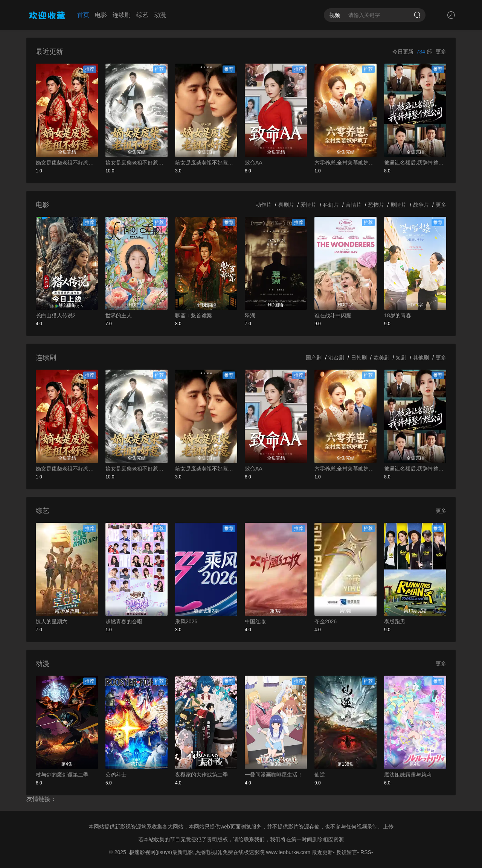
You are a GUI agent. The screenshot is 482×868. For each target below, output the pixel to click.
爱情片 (308, 205)
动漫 (160, 15)
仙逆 (320, 775)
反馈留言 (347, 852)
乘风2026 (186, 621)
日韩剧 (359, 358)
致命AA (254, 163)
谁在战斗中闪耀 (333, 315)
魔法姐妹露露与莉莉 (408, 775)
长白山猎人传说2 (56, 315)
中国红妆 (255, 621)
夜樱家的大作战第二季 (201, 775)
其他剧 (421, 358)
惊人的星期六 (52, 621)
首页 (83, 15)
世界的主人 (119, 315)
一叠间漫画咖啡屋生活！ (274, 775)
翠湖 (250, 315)
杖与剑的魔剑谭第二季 (62, 775)
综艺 (142, 15)
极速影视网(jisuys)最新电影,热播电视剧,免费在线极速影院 (197, 852)
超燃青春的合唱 (124, 621)
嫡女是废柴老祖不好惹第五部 (137, 163)
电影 (101, 15)
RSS (366, 852)
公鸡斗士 (116, 775)
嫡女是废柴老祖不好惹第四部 (67, 163)
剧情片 (398, 205)
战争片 (421, 205)
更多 (441, 52)
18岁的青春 (398, 315)
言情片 (354, 205)
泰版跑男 (395, 621)
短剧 (401, 358)
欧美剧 (381, 358)
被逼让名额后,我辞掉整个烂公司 (415, 163)
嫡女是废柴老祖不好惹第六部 (206, 163)
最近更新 (322, 852)
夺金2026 (326, 621)
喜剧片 (286, 205)
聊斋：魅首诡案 (194, 315)
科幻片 (331, 205)
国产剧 (314, 358)
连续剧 (122, 15)
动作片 (264, 205)
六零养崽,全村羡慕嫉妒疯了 (345, 163)
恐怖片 (376, 205)
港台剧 (336, 358)
